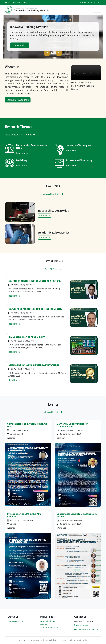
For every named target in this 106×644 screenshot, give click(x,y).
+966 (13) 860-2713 (84, 625)
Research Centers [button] (89, 3)
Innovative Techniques (78, 145)
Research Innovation (17, 3)
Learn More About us (18, 100)
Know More (45, 215)
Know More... (22, 153)
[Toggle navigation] (97, 10)
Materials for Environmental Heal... (32, 147)
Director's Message (49, 627)
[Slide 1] (54, 53)
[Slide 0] (52, 53)
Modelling (22, 160)
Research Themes (48, 621)
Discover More (20, 45)
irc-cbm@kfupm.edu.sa (86, 630)
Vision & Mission (16, 621)
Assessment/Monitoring (79, 160)
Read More (14, 296)
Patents (43, 624)
